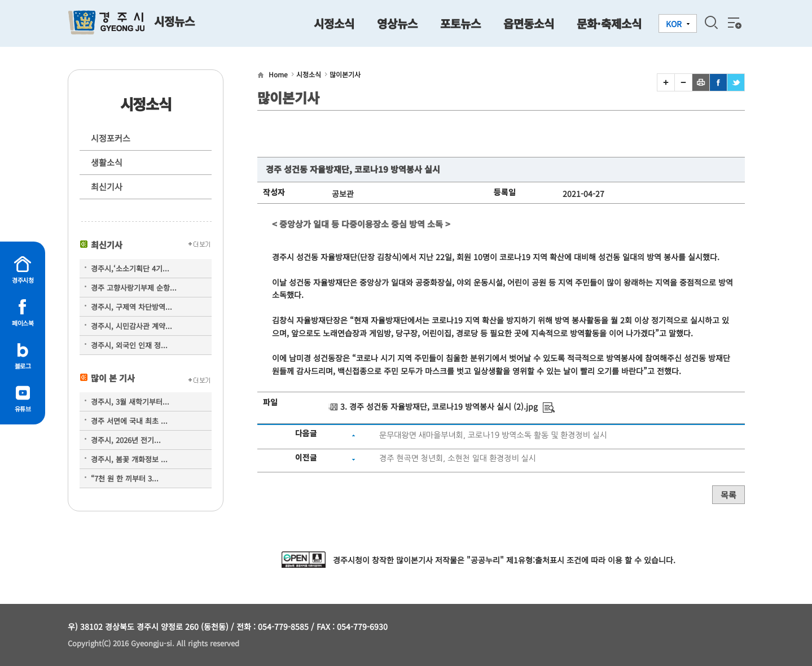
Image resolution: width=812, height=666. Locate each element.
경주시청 (23, 280)
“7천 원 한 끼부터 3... (125, 478)
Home (278, 74)
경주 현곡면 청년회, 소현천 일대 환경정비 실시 (458, 458)
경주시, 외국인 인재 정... (129, 345)
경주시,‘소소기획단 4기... (130, 268)
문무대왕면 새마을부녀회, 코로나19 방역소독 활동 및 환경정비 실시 (493, 435)
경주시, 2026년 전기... (126, 440)
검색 (711, 23)
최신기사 (107, 187)
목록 (728, 495)
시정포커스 (111, 138)
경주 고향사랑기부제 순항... (134, 288)
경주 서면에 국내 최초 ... (129, 421)
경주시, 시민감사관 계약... (131, 326)
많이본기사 (345, 74)
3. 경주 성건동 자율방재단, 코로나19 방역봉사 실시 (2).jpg (439, 406)
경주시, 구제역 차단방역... (131, 307)
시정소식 (309, 74)
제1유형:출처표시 (535, 560)
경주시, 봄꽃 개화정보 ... (129, 459)
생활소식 (107, 162)
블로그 (23, 366)
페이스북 (23, 323)
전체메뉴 (734, 23)
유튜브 (23, 409)
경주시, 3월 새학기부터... (130, 402)
